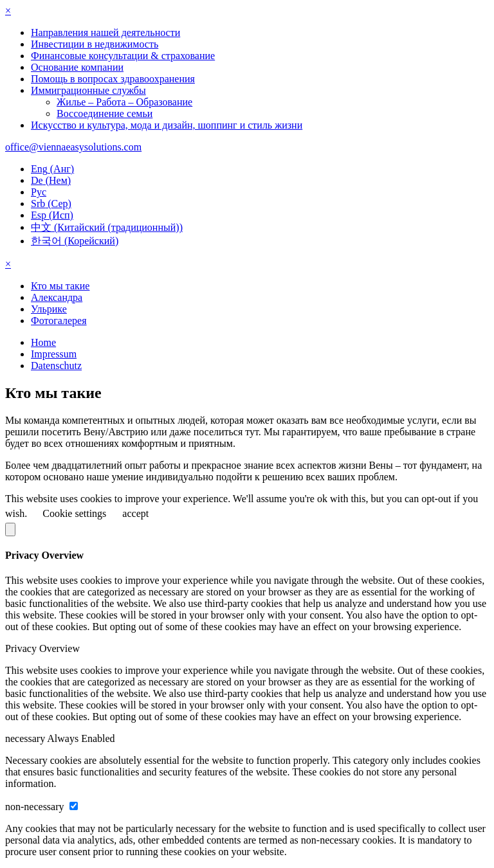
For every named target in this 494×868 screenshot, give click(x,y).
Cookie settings (74, 513)
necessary (26, 738)
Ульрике (49, 309)
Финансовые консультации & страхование (123, 56)
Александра (57, 297)
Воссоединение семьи (105, 113)
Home (43, 342)
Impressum (54, 354)
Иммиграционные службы (88, 90)
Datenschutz (56, 366)
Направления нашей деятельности (105, 32)
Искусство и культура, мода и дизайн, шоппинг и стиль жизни (167, 125)
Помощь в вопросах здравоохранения (113, 79)
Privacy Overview (42, 648)
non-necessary (36, 807)
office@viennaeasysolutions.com (73, 147)
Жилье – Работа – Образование (124, 102)
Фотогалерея (59, 321)
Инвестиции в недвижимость (95, 44)
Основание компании (77, 67)
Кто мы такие (60, 286)
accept (135, 513)
